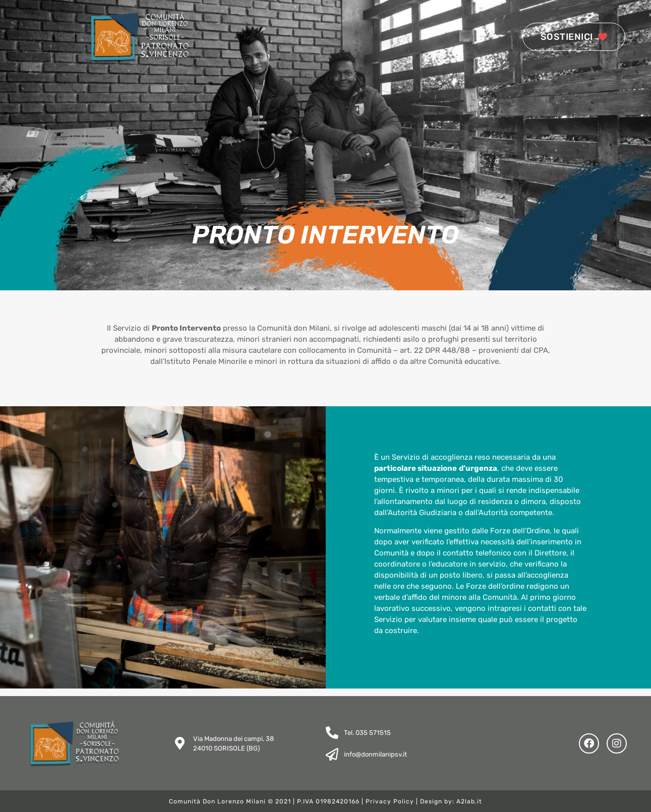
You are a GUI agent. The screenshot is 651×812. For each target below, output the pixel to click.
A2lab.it (469, 801)
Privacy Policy (390, 801)
